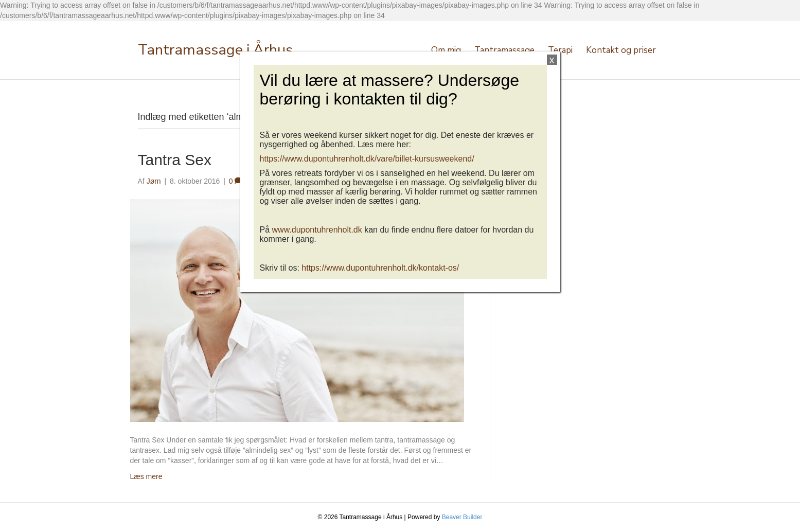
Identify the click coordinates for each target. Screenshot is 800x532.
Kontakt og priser (621, 50)
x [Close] (552, 60)
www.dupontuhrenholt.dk (317, 230)
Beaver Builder (462, 517)
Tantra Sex (175, 160)
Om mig (446, 50)
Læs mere (146, 476)
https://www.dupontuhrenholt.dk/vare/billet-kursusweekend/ (367, 159)
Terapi (560, 50)
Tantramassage (504, 50)
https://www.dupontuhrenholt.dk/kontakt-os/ (380, 268)
